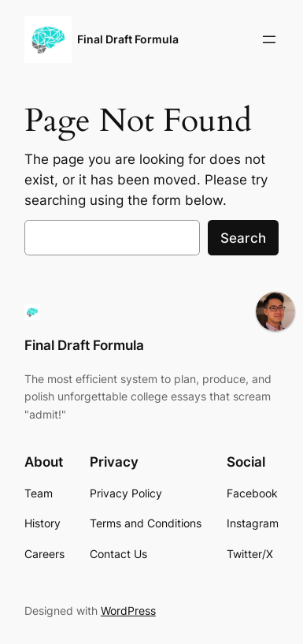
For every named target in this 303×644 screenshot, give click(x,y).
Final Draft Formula (128, 39)
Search (243, 238)
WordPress (128, 610)
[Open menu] (269, 39)
